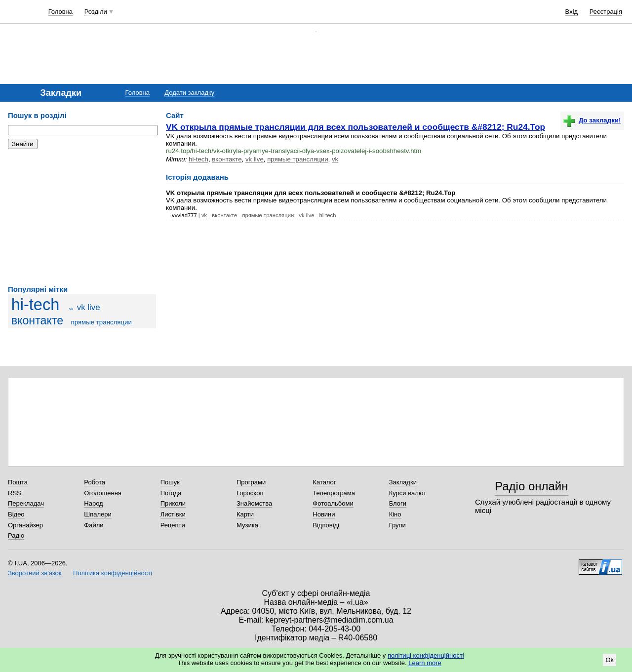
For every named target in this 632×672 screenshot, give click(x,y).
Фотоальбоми (333, 503)
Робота (95, 482)
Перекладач (26, 503)
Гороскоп (250, 493)
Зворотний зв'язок (35, 573)
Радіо (16, 535)
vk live (89, 307)
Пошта (18, 482)
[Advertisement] (82, 217)
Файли (94, 525)
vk (71, 309)
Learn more (425, 663)
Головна (60, 12)
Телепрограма (334, 493)
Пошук (170, 482)
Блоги (398, 503)
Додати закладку (189, 93)
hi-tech (36, 305)
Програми (251, 482)
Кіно (395, 514)
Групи (397, 525)
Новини (324, 514)
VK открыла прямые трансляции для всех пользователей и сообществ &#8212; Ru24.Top (355, 127)
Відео (16, 514)
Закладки (403, 482)
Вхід (572, 12)
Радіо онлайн (532, 486)
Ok (610, 660)
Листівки (173, 514)
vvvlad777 (184, 215)
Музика (247, 525)
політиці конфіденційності (426, 655)
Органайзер (25, 525)
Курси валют (408, 493)
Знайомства (254, 503)
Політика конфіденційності (113, 573)
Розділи (96, 12)
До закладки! (592, 120)
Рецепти (173, 525)
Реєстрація (606, 12)
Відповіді (326, 525)
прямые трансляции (101, 322)
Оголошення (103, 493)
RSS (15, 493)
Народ (93, 503)
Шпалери (98, 514)
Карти (245, 514)
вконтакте (38, 320)
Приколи (173, 503)
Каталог (324, 482)
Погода (171, 493)
